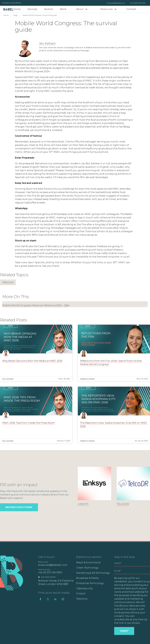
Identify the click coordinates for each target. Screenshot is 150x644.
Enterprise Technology (90, 583)
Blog (15, 15)
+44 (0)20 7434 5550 (137, 3)
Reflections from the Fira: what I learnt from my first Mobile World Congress (111, 363)
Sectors (48, 9)
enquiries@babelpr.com (116, 3)
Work (63, 9)
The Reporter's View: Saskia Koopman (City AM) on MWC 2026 (114, 425)
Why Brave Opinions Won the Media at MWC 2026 (32, 361)
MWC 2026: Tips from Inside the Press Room (29, 423)
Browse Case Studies (19, 507)
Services (32, 9)
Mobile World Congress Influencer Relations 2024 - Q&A (36, 305)
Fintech (81, 594)
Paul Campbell (8, 379)
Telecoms (8, 282)
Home (17, 9)
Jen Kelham (47, 43)
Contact (131, 9)
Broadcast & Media (87, 578)
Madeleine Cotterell (87, 379)
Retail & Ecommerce (88, 563)
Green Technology (87, 568)
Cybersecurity (84, 588)
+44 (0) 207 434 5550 (50, 572)
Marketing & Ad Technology (93, 573)
